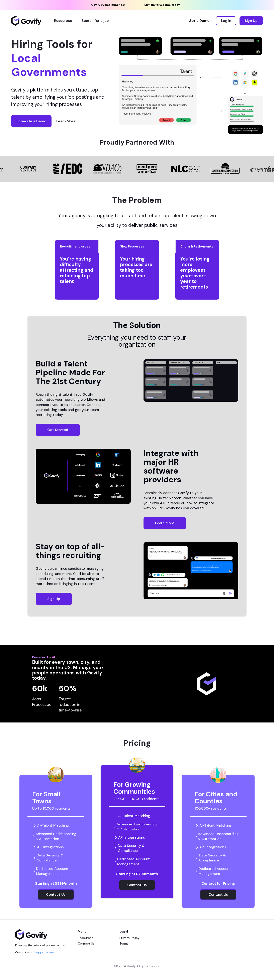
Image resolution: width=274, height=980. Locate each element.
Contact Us (86, 943)
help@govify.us (44, 952)
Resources (85, 938)
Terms (124, 943)
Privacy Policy (129, 938)
